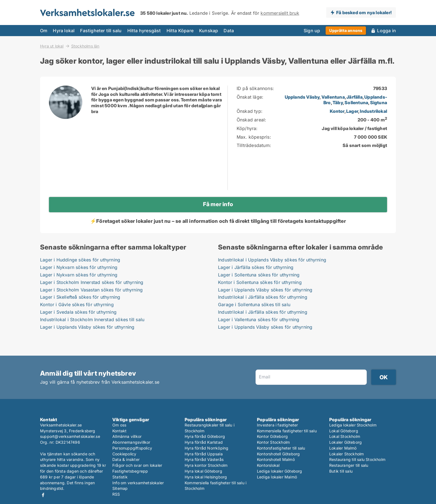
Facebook (43, 495)
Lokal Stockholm (345, 436)
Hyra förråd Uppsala (204, 454)
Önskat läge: (250, 97)
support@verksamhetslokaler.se (70, 436)
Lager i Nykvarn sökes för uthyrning (79, 267)
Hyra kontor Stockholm (206, 465)
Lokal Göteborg (344, 431)
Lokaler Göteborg (345, 442)
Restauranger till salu (349, 465)
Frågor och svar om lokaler (137, 465)
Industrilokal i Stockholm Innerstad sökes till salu (92, 320)
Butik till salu (341, 471)
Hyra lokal (64, 31)
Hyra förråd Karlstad (204, 442)
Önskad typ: (250, 111)
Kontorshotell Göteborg (278, 454)
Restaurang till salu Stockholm (357, 459)
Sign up (312, 31)
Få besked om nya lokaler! (364, 13)
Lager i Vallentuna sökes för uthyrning (259, 320)
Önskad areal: (252, 120)
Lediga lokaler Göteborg (280, 471)
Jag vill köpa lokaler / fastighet (354, 128)
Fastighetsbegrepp (130, 471)
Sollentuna (356, 103)
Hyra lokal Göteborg (203, 471)
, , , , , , (336, 100)
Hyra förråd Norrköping (206, 448)
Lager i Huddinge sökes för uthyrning (80, 260)
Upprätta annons (346, 30)
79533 (380, 88)
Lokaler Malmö (343, 448)
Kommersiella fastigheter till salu (287, 431)
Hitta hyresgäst (144, 31)
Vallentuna (333, 97)
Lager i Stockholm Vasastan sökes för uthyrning (91, 290)
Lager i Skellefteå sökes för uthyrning (80, 297)
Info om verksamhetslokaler (138, 483)
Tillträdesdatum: (254, 145)
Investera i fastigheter (278, 425)
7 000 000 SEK (371, 137)
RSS (116, 494)
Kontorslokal (268, 465)
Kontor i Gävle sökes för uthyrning (77, 305)
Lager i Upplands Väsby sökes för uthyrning (87, 327)
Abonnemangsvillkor (131, 442)
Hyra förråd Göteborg (205, 436)
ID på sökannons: (255, 88)
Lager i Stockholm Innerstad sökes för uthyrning (92, 282)
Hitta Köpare (180, 31)
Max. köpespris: (254, 137)
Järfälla (355, 97)
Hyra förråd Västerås (204, 459)
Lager (352, 111)
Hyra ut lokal (52, 46)
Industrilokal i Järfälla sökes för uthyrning (263, 297)
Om (44, 31)
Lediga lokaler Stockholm (353, 425)
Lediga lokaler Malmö (277, 477)
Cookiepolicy (124, 454)
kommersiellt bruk (280, 13)
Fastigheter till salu (101, 31)
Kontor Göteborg (272, 436)
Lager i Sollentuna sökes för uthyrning (259, 275)
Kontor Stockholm (273, 442)
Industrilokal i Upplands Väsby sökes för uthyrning (272, 260)
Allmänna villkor (127, 436)
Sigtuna (379, 103)
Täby (338, 103)
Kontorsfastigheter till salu (281, 448)
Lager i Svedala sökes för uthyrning (78, 312)
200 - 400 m (372, 120)
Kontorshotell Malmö (276, 459)
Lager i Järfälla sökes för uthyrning (256, 267)
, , (358, 111)
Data (229, 31)
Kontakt (119, 431)
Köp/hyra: (247, 128)
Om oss (119, 425)
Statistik (120, 477)
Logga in (387, 31)
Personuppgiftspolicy (132, 448)
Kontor (337, 111)
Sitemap (120, 488)
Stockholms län (85, 46)
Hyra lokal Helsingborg (206, 477)
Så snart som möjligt (365, 145)
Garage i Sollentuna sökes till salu (254, 305)
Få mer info (218, 204)
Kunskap (209, 31)
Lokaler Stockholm (346, 454)
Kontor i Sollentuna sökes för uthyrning (260, 282)
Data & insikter (126, 459)
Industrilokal (373, 111)
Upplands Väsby (302, 97)
